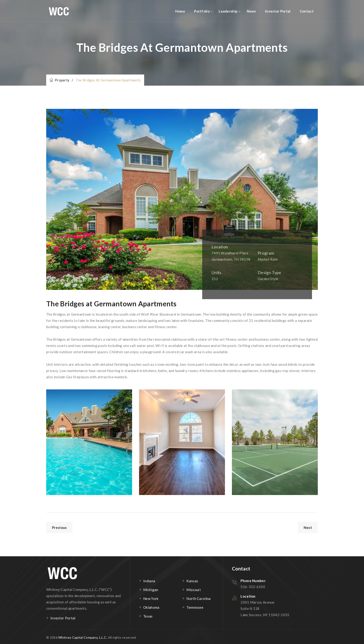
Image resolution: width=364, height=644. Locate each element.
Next (308, 527)
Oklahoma (151, 607)
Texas (148, 616)
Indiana (149, 581)
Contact (307, 11)
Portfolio (202, 11)
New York (151, 599)
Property (60, 80)
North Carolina (198, 599)
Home (180, 11)
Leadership (228, 11)
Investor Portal (278, 11)
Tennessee (195, 607)
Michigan (151, 590)
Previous (59, 527)
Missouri (193, 590)
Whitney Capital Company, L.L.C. (83, 637)
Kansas (192, 581)
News (251, 11)
